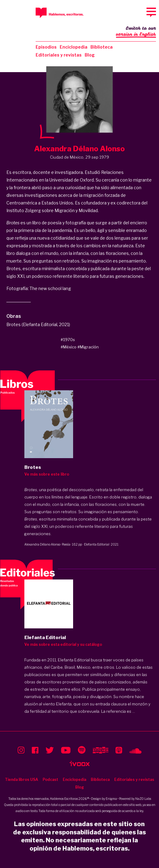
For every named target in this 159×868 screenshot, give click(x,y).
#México (69, 347)
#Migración (88, 347)
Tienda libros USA (21, 780)
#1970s (68, 340)
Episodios (46, 47)
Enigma (111, 799)
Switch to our (136, 32)
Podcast (50, 780)
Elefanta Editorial (97, 544)
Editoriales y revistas (59, 55)
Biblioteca (102, 47)
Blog (90, 55)
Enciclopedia (74, 47)
